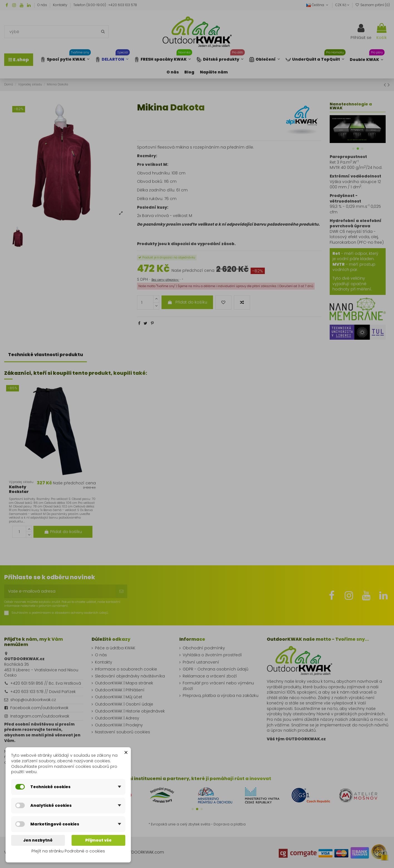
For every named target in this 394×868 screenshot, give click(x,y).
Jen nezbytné (38, 840)
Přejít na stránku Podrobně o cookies (68, 851)
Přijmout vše (98, 840)
